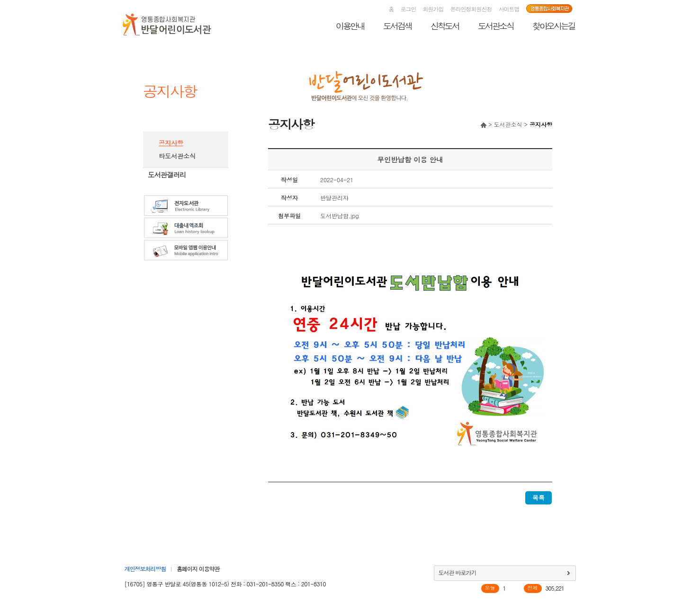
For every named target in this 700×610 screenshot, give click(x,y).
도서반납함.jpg (340, 216)
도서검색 (397, 26)
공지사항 (171, 143)
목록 (538, 498)
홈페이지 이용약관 (198, 569)
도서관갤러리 (167, 175)
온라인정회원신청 (471, 9)
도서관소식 (496, 26)
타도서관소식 (177, 156)
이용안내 (350, 26)
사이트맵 (509, 9)
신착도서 (445, 26)
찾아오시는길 (554, 26)
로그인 (408, 9)
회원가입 (433, 9)
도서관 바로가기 (458, 572)
